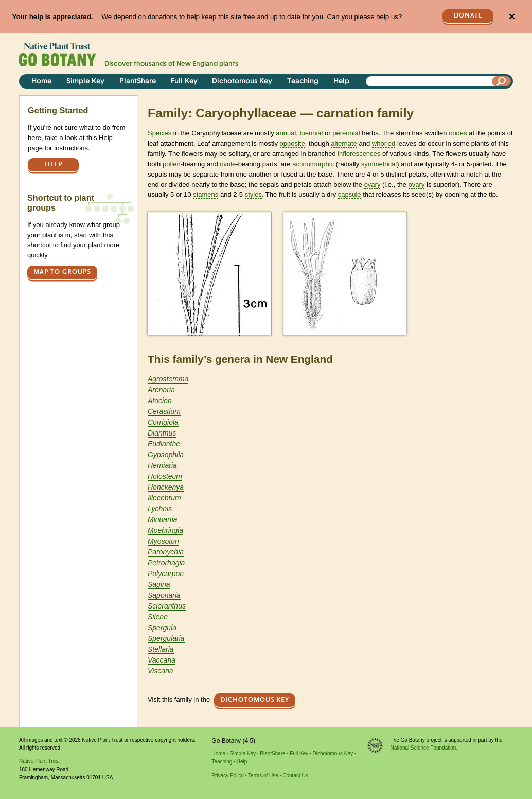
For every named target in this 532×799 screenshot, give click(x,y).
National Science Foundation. (424, 748)
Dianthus (162, 433)
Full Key (184, 82)
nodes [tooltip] (458, 133)
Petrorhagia (166, 563)
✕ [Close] (512, 17)
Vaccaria (162, 660)
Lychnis (160, 509)
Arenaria (161, 390)
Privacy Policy (227, 776)
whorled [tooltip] (384, 143)
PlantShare (138, 82)
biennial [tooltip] (312, 133)
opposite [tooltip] (292, 143)
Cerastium (164, 411)
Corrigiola (163, 422)
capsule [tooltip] (350, 194)
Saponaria (164, 595)
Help (341, 82)
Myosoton (163, 541)
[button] (209, 274)
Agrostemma (168, 379)
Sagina (159, 584)
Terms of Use (263, 776)
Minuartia (163, 519)
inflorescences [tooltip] (359, 154)
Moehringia (165, 530)
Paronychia (166, 552)
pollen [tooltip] (172, 164)
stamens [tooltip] (206, 194)
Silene (158, 617)
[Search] (502, 81)
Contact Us (295, 776)
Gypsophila (166, 455)
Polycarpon (166, 574)
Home (41, 82)
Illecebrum (164, 498)
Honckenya (166, 487)
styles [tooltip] (253, 194)
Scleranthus (167, 606)
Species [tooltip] (159, 133)
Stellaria (161, 649)
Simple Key (85, 82)
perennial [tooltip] (346, 133)
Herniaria (162, 465)
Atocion (160, 401)
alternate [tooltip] (344, 143)
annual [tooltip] (286, 133)
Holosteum (165, 476)
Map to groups (62, 272)
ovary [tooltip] (373, 185)
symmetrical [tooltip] (379, 164)
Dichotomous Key (242, 82)
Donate (468, 16)
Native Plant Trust (39, 761)
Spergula (162, 628)
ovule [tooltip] (228, 164)
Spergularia (166, 638)
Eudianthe (164, 444)
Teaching (303, 82)
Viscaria (161, 671)
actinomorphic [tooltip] (313, 164)
